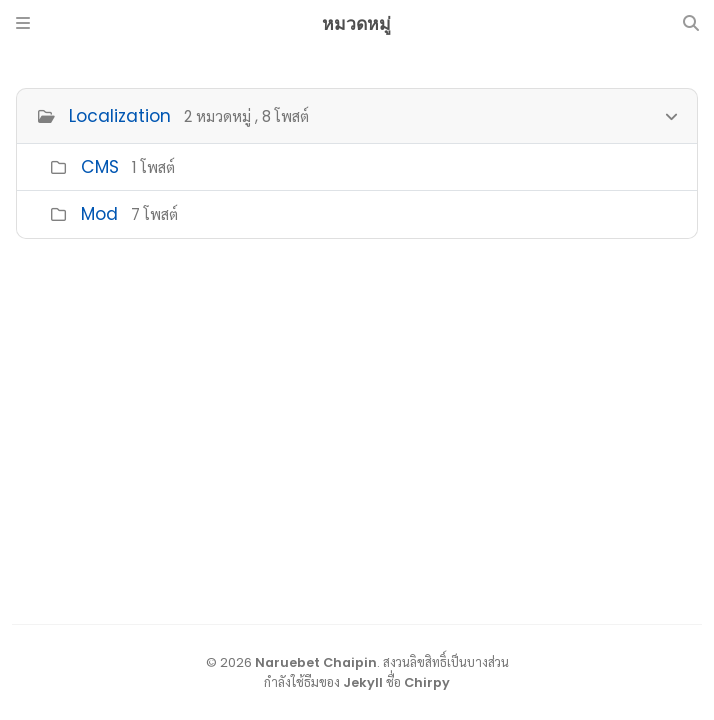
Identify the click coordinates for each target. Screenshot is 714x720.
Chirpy (427, 682)
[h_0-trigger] (671, 114)
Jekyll (363, 682)
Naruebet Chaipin (316, 662)
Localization (120, 116)
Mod (99, 214)
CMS (100, 167)
